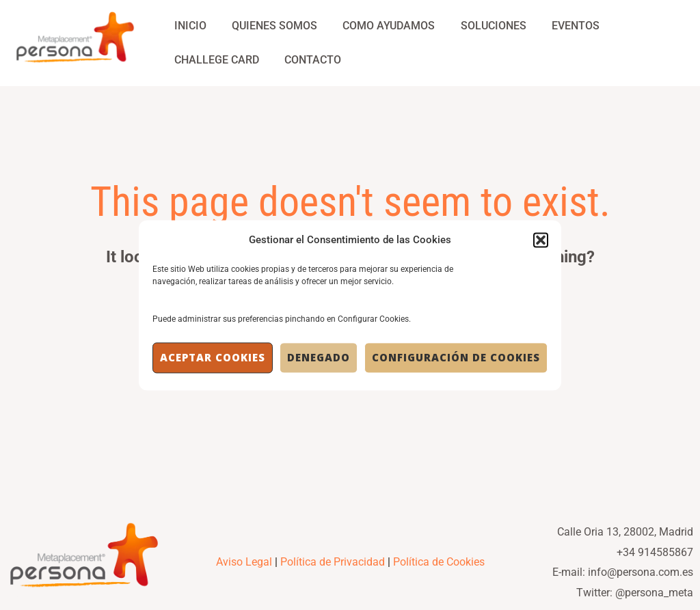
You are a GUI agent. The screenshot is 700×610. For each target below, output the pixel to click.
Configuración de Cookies (456, 358)
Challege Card (215, 60)
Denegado (319, 358)
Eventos (559, 26)
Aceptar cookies (213, 358)
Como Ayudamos (380, 26)
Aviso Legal (244, 563)
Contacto (307, 60)
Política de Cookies (439, 563)
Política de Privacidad (333, 563)
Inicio (188, 26)
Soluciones (481, 26)
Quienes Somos (269, 26)
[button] (541, 240)
